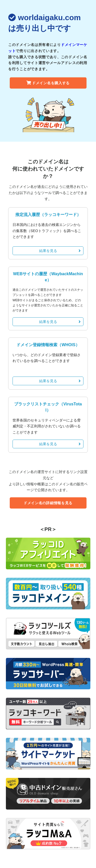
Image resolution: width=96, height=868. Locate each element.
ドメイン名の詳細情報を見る (48, 503)
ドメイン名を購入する (48, 83)
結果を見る (60, 251)
